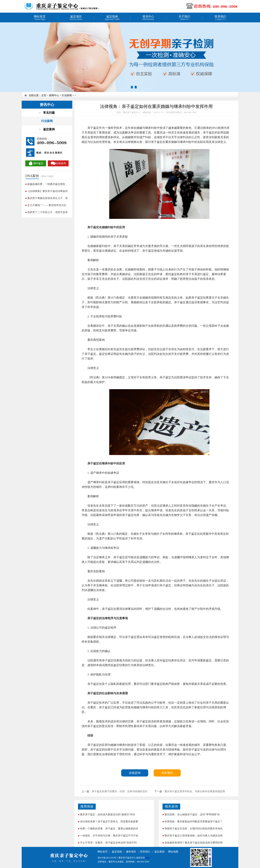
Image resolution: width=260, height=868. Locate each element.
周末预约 (167, 773)
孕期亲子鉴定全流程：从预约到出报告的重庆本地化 (194, 829)
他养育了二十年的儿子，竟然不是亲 (47, 212)
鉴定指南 (117, 852)
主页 (44, 95)
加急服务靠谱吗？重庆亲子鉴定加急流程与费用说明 (194, 843)
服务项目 (131, 852)
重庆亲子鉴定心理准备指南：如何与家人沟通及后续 (194, 836)
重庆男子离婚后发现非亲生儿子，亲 (47, 198)
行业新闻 (67, 95)
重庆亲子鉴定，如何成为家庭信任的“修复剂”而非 (108, 815)
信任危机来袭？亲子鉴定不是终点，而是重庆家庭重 (109, 822)
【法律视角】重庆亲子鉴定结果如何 (47, 191)
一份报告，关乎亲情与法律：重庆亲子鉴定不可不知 (109, 836)
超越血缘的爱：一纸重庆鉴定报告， (47, 184)
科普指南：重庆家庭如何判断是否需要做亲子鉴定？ (194, 822)
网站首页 (103, 852)
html (148, 858)
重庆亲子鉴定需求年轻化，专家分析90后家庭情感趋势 (195, 791)
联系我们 (145, 852)
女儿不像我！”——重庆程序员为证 (47, 205)
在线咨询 (135, 773)
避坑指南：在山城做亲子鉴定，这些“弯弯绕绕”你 (192, 815)
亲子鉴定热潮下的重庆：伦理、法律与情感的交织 (120, 791)
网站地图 (173, 852)
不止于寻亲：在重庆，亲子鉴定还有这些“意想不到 (108, 843)
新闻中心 (54, 95)
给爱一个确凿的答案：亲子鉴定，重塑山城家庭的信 (109, 829)
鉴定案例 (159, 852)
